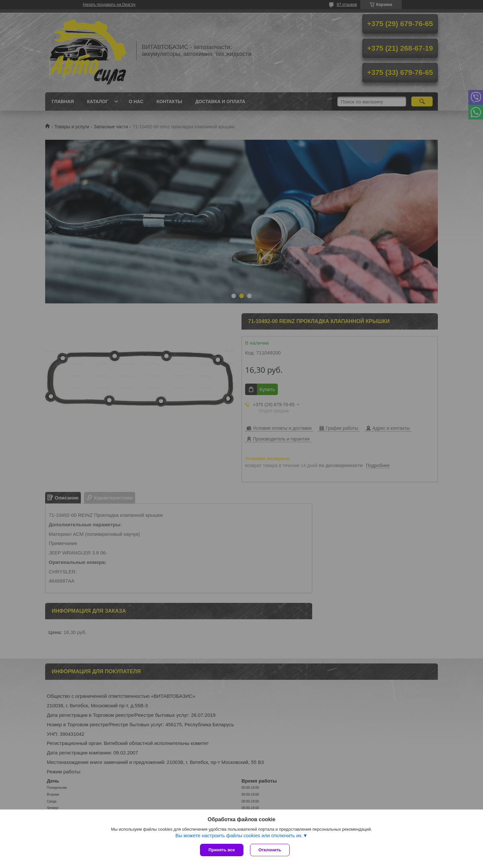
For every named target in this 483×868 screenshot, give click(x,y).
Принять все (222, 850)
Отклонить (270, 850)
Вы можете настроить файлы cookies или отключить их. (239, 835)
